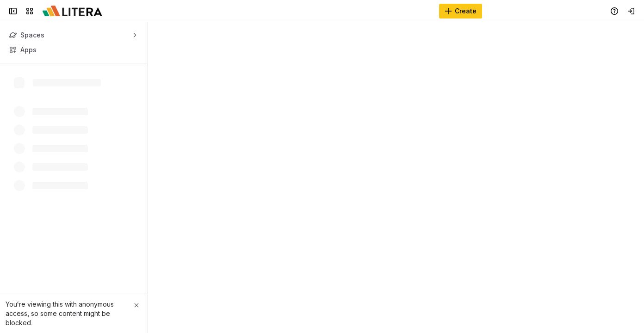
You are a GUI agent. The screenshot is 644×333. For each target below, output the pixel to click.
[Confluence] (72, 11)
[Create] (461, 11)
